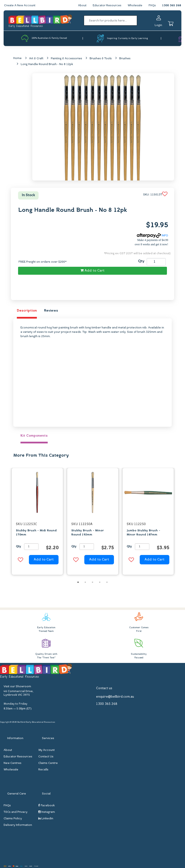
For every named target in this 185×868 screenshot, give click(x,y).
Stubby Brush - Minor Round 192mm (88, 533)
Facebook (46, 805)
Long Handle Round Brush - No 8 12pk (47, 64)
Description (27, 311)
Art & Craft (36, 59)
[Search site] (139, 20)
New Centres (13, 763)
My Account (46, 750)
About (82, 6)
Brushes (125, 59)
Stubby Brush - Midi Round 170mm (36, 533)
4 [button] (100, 582)
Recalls (43, 770)
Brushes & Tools (101, 59)
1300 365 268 (172, 6)
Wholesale (135, 6)
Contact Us (46, 757)
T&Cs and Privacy (16, 812)
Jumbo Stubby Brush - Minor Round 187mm (143, 533)
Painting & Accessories (66, 59)
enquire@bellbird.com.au (115, 697)
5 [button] (107, 582)
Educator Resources (107, 6)
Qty (141, 261)
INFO (152, 236)
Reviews (51, 311)
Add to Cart (92, 271)
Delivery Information (18, 825)
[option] (37, 523)
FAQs (152, 6)
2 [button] (85, 582)
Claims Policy (13, 819)
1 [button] (78, 582)
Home (17, 58)
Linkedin (46, 818)
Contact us (104, 688)
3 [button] (92, 582)
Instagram (47, 812)
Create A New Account (20, 6)
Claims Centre (48, 763)
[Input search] (110, 20)
